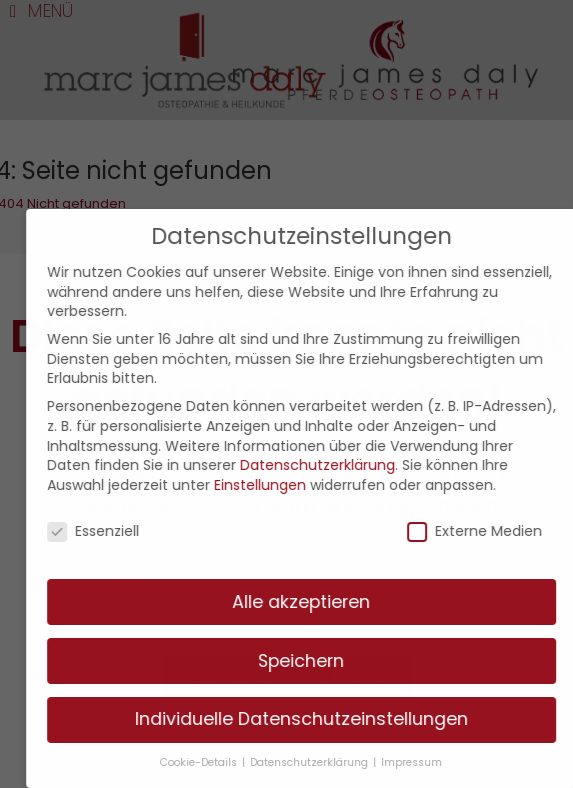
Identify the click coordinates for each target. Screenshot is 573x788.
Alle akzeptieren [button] (314, 602)
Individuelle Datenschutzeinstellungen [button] (313, 719)
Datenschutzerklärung (329, 465)
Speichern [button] (314, 661)
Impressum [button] (424, 762)
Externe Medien (487, 531)
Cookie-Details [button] (213, 762)
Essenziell (105, 531)
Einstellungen (272, 485)
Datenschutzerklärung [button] (323, 762)
